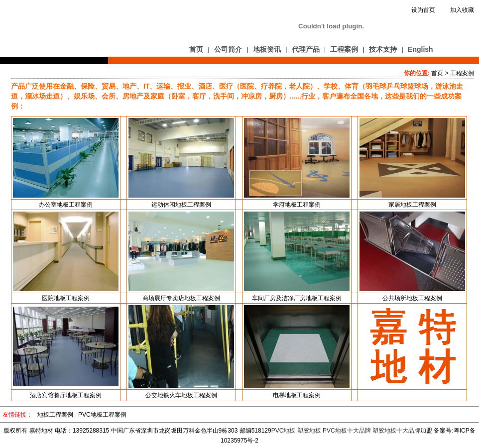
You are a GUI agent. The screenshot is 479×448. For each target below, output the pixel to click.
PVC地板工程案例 (102, 415)
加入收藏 (462, 10)
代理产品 (306, 49)
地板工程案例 (55, 415)
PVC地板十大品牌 (347, 431)
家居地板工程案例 (412, 205)
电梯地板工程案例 (297, 395)
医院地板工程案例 (66, 298)
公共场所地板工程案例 (412, 298)
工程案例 (344, 49)
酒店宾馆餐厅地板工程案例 (66, 395)
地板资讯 (267, 49)
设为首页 (423, 10)
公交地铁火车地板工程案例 (181, 395)
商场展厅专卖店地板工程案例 (181, 298)
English (420, 49)
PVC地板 (284, 431)
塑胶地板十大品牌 (396, 431)
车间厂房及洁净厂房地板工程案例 (297, 298)
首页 (196, 49)
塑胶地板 (309, 431)
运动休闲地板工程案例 (181, 205)
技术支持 (383, 49)
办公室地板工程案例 (66, 205)
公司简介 (228, 49)
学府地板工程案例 (297, 205)
